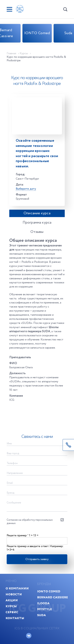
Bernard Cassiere (52, 597)
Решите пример (18, 535)
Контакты (15, 618)
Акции (12, 600)
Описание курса (37, 213)
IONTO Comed (37, 33)
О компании (17, 588)
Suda (41, 615)
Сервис (12, 612)
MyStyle (45, 609)
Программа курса (37, 223)
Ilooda (43, 603)
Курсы (11, 606)
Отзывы (37, 232)
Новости (14, 594)
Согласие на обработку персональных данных (30, 522)
